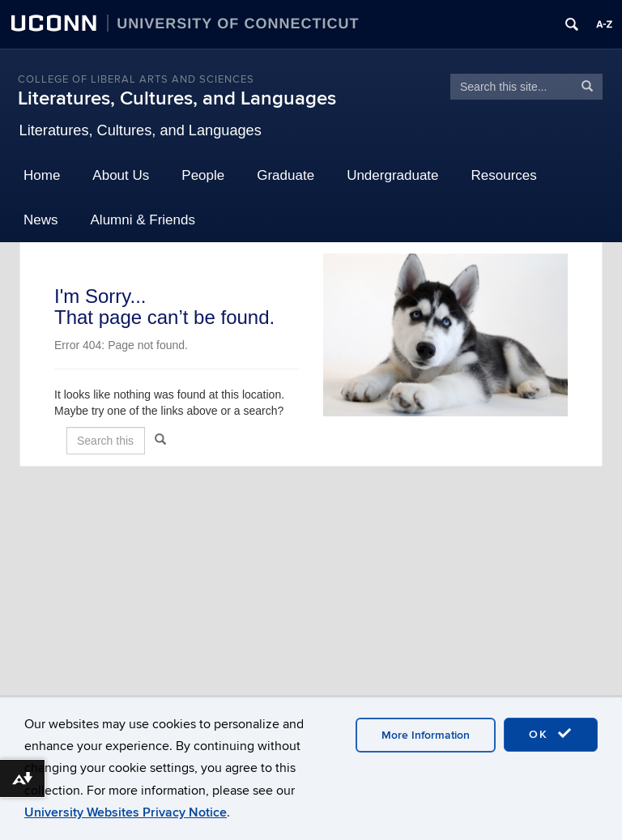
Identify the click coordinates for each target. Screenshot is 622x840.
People (203, 175)
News (41, 220)
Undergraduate (392, 175)
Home (42, 175)
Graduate (285, 175)
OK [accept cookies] (551, 734)
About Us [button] (121, 175)
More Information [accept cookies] (426, 735)
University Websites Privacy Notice (126, 812)
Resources (504, 175)
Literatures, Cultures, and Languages (177, 98)
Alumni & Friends (143, 220)
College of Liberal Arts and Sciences (136, 79)
